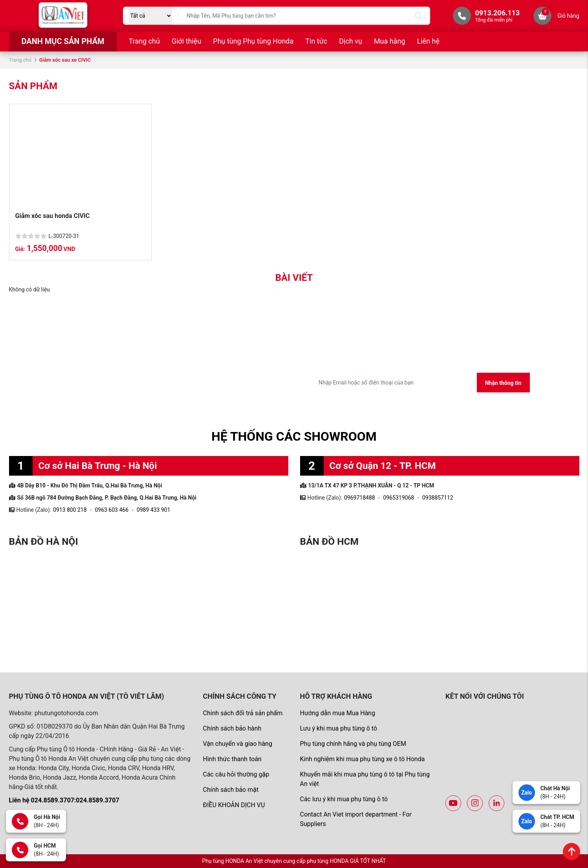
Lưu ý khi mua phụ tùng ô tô (338, 728)
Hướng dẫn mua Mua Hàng (337, 713)
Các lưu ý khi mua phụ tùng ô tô (344, 799)
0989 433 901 (154, 510)
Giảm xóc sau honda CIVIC (53, 216)
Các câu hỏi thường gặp (236, 774)
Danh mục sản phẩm (63, 41)
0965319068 (398, 498)
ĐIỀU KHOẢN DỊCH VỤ (234, 805)
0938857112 (438, 498)
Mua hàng (390, 41)
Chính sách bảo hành (232, 728)
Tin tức (316, 41)
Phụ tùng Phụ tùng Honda (253, 41)
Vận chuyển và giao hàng (237, 744)
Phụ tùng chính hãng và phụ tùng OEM (353, 744)
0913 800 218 (70, 510)
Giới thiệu (186, 41)
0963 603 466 (112, 510)
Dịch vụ (351, 41)
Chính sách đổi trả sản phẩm (243, 713)
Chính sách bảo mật (231, 790)
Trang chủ (144, 41)
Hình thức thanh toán (232, 759)
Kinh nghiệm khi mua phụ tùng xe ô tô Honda (362, 759)
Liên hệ (428, 41)
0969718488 (360, 498)
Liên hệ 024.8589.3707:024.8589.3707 (64, 800)
